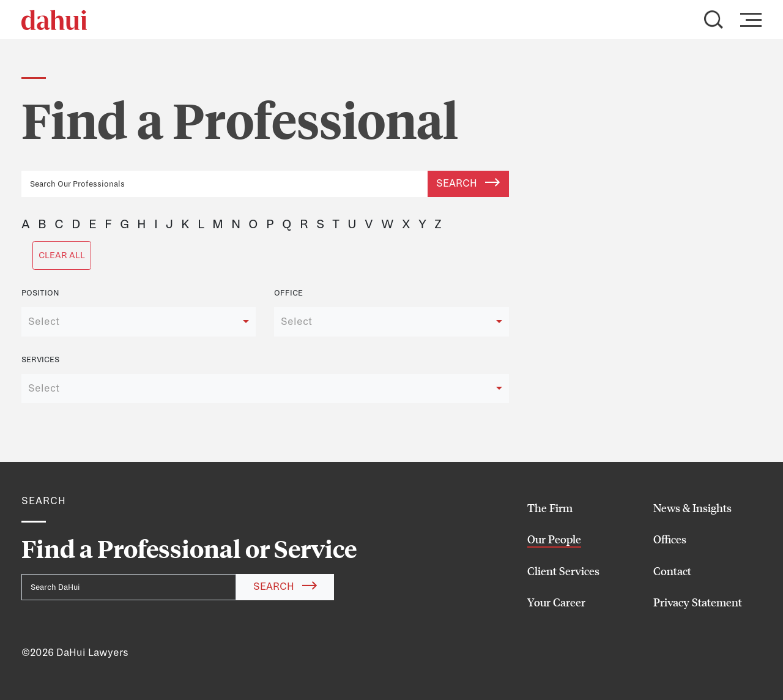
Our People (554, 539)
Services (40, 360)
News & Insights (692, 508)
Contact (672, 571)
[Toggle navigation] (747, 20)
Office (288, 293)
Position (40, 293)
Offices (670, 539)
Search (468, 184)
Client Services (563, 571)
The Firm (550, 508)
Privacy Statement (698, 602)
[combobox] (139, 322)
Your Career (556, 602)
